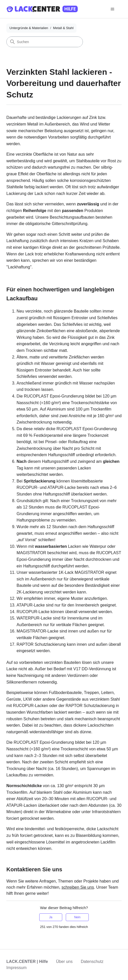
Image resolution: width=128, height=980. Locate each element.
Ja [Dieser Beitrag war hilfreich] (51, 917)
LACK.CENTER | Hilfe (27, 962)
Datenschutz (92, 962)
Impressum (16, 968)
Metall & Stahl (63, 28)
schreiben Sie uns (78, 887)
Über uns (64, 962)
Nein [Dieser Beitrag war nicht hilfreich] (77, 917)
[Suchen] (45, 42)
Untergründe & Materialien (29, 28)
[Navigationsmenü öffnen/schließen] (113, 9)
